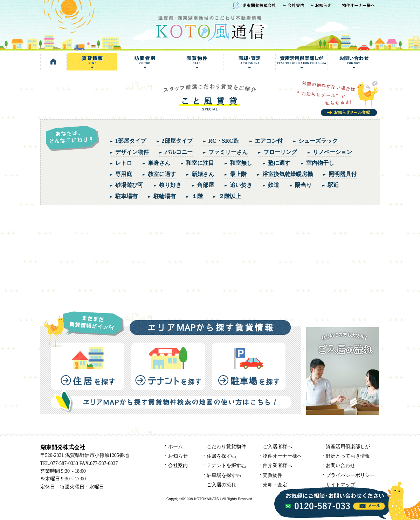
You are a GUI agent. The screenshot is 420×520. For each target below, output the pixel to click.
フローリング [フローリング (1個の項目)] (280, 152)
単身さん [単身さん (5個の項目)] (159, 163)
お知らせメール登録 (339, 98)
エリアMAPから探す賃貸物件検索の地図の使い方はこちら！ (171, 401)
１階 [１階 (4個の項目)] (197, 196)
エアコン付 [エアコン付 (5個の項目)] (269, 141)
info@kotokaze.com (369, 506)
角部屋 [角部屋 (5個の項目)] (206, 185)
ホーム (175, 447)
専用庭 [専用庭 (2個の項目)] (124, 174)
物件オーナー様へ (359, 6)
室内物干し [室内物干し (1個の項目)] (320, 163)
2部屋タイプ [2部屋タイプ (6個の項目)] (177, 141)
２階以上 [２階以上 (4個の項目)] (230, 196)
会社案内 (294, 6)
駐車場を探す (249, 366)
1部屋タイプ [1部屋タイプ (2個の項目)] (131, 141)
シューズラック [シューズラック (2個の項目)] (318, 141)
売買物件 (197, 62)
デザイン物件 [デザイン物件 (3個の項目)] (132, 152)
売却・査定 (249, 62)
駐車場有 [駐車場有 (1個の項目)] (126, 196)
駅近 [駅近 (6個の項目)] (333, 185)
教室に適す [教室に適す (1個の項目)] (162, 174)
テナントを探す (168, 366)
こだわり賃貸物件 (226, 447)
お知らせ (322, 6)
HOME (53, 62)
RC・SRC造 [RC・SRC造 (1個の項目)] (224, 141)
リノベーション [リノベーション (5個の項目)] (332, 152)
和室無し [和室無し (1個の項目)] (241, 163)
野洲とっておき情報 (348, 456)
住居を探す (88, 366)
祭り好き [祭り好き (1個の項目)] (170, 185)
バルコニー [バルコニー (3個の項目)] (179, 152)
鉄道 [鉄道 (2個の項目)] (274, 185)
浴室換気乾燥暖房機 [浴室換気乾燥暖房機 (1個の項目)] (288, 174)
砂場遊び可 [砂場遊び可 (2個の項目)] (129, 185)
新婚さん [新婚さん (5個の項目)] (203, 174)
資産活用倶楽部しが (301, 62)
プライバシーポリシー (350, 475)
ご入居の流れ (221, 485)
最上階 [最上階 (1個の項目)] (238, 174)
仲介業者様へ (277, 465)
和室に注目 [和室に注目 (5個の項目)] (200, 163)
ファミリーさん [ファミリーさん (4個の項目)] (228, 152)
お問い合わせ (354, 62)
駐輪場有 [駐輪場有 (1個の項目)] (165, 196)
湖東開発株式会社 (254, 6)
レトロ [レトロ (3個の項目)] (124, 163)
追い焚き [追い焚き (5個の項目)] (241, 185)
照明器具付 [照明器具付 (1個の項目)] (343, 174)
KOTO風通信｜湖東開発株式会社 (210, 28)
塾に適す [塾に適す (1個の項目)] (279, 163)
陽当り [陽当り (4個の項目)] (303, 185)
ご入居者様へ (277, 447)
